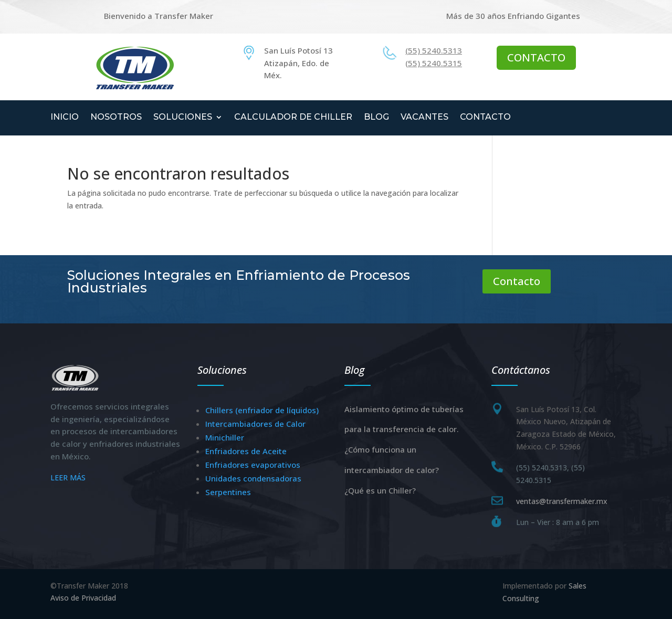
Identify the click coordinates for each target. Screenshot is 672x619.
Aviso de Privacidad (83, 598)
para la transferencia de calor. (402, 429)
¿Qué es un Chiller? (380, 490)
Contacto (517, 281)
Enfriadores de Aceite (246, 451)
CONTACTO (536, 57)
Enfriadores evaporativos (253, 465)
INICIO (65, 118)
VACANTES (424, 118)
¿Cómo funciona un (380, 449)
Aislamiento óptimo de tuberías (404, 409)
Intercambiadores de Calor (255, 424)
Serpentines (228, 492)
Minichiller (225, 437)
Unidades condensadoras (253, 478)
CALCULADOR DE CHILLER (293, 118)
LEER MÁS (68, 478)
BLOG (376, 118)
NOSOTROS (116, 118)
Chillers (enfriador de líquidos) (262, 410)
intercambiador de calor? (392, 470)
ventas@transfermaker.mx (562, 501)
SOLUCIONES (183, 118)
